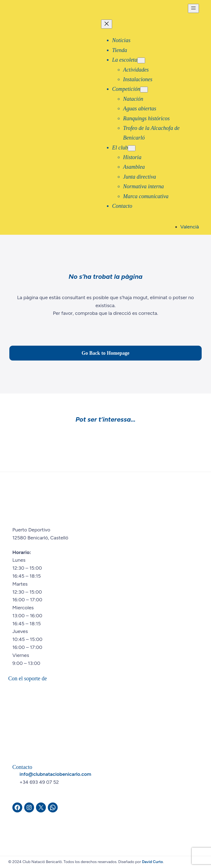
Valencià (190, 227)
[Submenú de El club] (132, 148)
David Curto (152, 862)
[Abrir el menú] (193, 8)
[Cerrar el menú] (107, 24)
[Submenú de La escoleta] (141, 60)
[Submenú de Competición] (144, 90)
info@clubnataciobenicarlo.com (55, 774)
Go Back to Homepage (105, 353)
